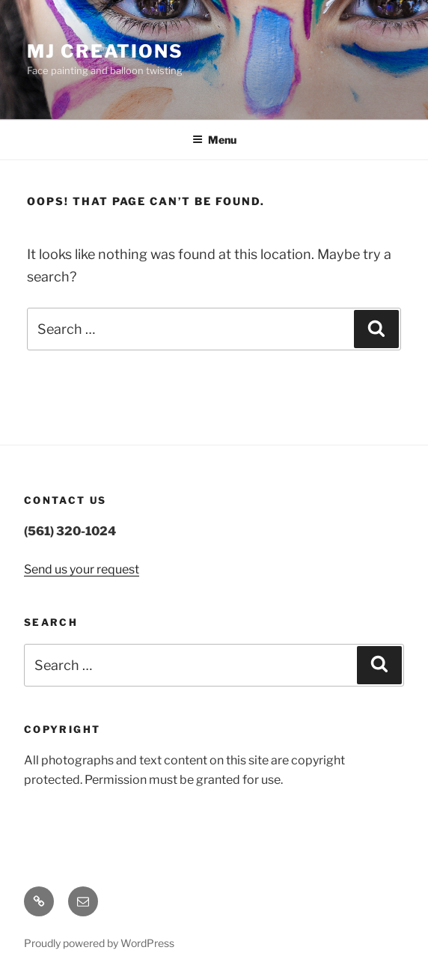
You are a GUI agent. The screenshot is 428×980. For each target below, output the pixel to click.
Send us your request (82, 569)
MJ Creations (105, 51)
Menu (214, 140)
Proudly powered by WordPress (99, 943)
